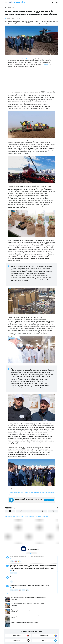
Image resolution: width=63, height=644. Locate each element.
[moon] (53, 3)
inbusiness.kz (46, 64)
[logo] (30, 3)
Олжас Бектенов (27, 59)
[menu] (6, 3)
